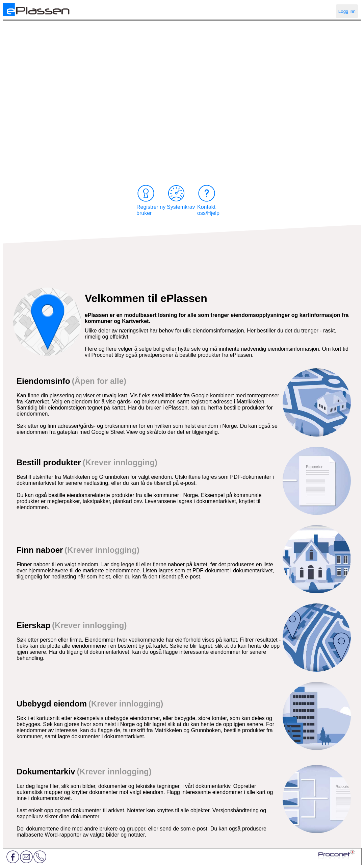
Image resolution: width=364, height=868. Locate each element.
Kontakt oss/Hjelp (208, 200)
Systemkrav (181, 197)
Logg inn (347, 11)
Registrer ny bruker (151, 200)
